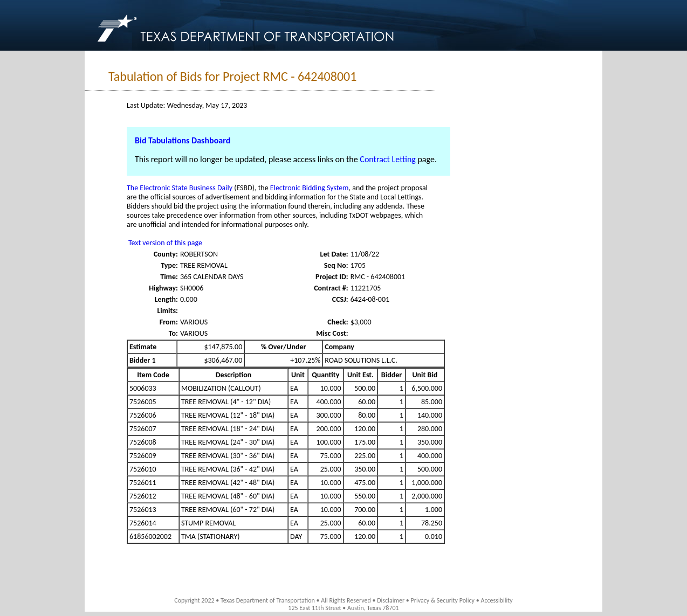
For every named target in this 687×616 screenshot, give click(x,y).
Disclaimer (391, 600)
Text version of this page (165, 243)
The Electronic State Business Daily (180, 188)
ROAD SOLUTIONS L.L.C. (361, 360)
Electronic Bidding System (310, 188)
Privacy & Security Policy (443, 600)
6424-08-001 (370, 299)
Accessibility (496, 600)
